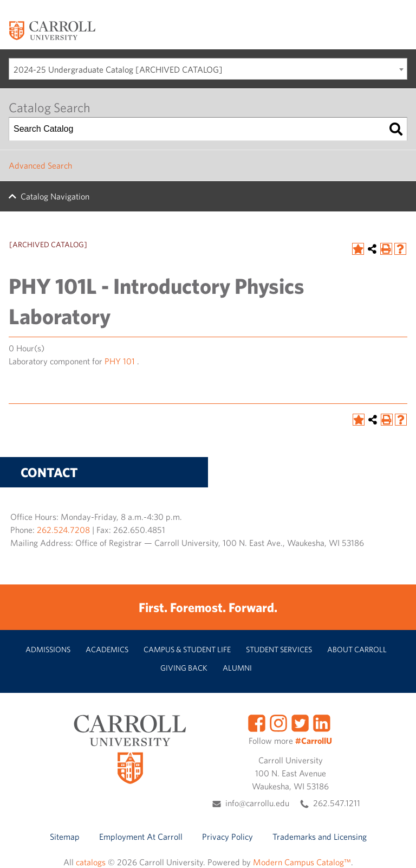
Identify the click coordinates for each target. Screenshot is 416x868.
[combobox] (208, 69)
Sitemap (65, 837)
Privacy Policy (227, 837)
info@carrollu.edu (257, 803)
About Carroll (357, 649)
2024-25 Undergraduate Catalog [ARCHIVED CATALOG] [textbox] (118, 69)
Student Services (279, 649)
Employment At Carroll (141, 837)
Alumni (237, 668)
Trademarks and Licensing (320, 837)
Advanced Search (40, 165)
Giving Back (184, 668)
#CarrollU (314, 741)
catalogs (91, 862)
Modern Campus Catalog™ (302, 862)
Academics (107, 649)
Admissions (48, 649)
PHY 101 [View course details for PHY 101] (120, 361)
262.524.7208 (63, 530)
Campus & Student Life (187, 649)
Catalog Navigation (55, 196)
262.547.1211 (337, 803)
